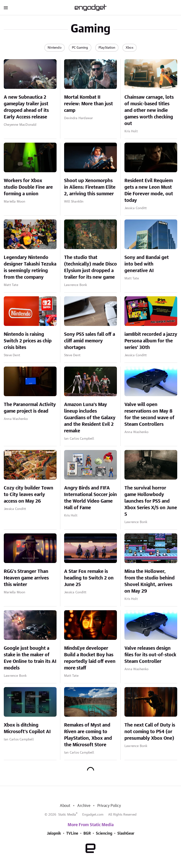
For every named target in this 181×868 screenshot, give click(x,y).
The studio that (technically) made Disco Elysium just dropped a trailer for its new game (90, 267)
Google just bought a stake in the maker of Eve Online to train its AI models (30, 658)
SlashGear (126, 833)
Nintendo (55, 48)
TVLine (72, 833)
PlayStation (107, 48)
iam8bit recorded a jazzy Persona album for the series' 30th (151, 341)
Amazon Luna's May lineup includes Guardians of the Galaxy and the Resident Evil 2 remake (90, 418)
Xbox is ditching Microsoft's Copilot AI (27, 728)
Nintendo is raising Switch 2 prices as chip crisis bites (28, 341)
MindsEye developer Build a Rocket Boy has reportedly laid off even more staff (90, 658)
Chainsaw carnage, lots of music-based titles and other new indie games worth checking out (149, 110)
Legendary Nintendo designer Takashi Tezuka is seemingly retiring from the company (30, 267)
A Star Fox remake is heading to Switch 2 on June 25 (89, 578)
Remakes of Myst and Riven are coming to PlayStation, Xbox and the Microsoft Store (88, 735)
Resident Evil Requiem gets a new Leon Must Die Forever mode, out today (149, 191)
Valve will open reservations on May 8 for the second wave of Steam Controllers (149, 414)
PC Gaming (80, 48)
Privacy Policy (109, 806)
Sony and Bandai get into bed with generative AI (147, 264)
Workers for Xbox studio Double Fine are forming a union (28, 187)
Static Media (67, 815)
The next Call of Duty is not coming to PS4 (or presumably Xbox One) (150, 732)
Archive (84, 806)
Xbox (130, 48)
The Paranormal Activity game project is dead (30, 408)
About (65, 806)
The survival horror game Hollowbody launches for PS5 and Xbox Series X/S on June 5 (151, 501)
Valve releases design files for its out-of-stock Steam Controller (150, 655)
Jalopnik (54, 833)
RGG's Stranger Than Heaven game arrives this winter (26, 578)
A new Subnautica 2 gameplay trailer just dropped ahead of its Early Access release (26, 107)
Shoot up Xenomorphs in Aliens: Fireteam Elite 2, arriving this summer (90, 187)
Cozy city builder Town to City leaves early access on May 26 (29, 495)
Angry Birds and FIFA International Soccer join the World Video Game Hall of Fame (90, 498)
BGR (87, 833)
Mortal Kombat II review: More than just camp (88, 104)
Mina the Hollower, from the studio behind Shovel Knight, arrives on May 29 (150, 581)
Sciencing (104, 833)
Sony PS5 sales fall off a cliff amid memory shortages (90, 341)
